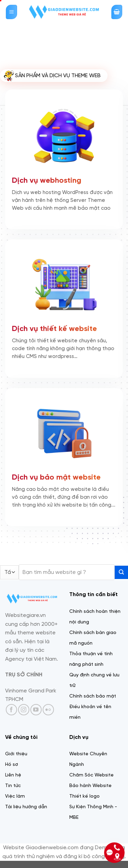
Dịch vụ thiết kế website (54, 328)
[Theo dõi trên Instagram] (24, 710)
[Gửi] (121, 572)
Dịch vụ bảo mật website (56, 477)
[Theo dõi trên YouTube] (36, 710)
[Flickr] (48, 710)
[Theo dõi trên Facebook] (11, 710)
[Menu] (11, 12)
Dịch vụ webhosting (47, 180)
